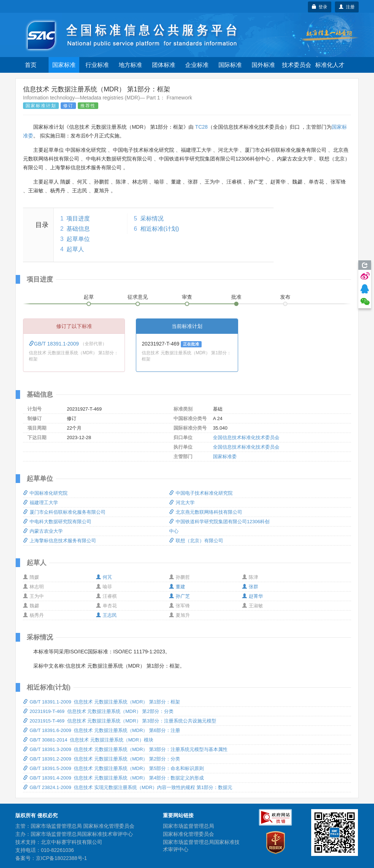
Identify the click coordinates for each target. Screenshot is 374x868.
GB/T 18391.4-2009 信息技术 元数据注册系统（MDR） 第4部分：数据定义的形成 (113, 778)
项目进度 (78, 218)
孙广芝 (180, 596)
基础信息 (78, 229)
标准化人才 (330, 65)
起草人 (75, 249)
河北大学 (182, 503)
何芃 (104, 577)
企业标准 (197, 65)
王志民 (106, 615)
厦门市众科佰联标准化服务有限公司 (64, 512)
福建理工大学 (41, 503)
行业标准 (97, 65)
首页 (31, 65)
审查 (187, 297)
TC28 (201, 127)
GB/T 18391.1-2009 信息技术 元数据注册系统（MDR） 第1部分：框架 (102, 702)
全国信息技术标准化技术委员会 (246, 437)
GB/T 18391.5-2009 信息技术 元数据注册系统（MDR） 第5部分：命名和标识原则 (113, 768)
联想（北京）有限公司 (196, 541)
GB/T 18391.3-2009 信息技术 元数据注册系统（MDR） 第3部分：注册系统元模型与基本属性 (125, 749)
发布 (285, 297)
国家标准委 (225, 456)
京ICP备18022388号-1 (61, 858)
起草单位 (78, 239)
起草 (89, 297)
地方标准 (130, 65)
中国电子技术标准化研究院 (201, 493)
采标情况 (152, 218)
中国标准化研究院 (45, 493)
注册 (347, 7)
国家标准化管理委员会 (188, 834)
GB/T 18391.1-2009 (55, 344)
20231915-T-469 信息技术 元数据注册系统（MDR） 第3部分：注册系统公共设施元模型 (120, 721)
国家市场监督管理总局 (188, 826)
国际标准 (230, 65)
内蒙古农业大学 (43, 531)
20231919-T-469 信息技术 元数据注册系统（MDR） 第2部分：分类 (98, 711)
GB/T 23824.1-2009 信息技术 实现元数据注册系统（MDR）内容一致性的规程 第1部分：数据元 (128, 787)
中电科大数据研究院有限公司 (57, 522)
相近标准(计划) (160, 229)
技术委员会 (297, 65)
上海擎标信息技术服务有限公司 (60, 541)
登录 (320, 7)
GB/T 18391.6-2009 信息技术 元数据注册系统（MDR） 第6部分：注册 (102, 730)
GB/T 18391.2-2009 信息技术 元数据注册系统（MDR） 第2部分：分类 (102, 759)
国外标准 (263, 65)
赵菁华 (253, 596)
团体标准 (164, 65)
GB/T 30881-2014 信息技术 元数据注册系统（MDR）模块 (88, 740)
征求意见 (138, 297)
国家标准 (64, 65)
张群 (250, 587)
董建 (177, 587)
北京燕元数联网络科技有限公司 (206, 512)
